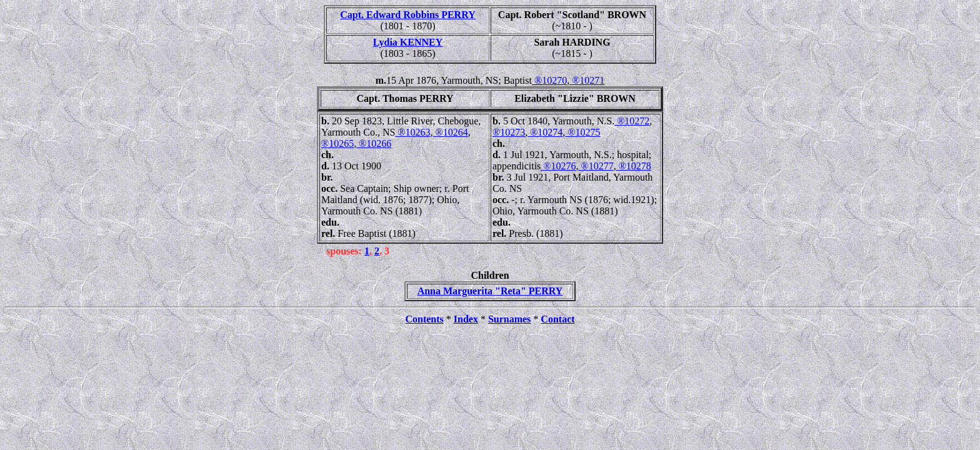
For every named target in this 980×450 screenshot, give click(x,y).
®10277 (596, 166)
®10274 (545, 132)
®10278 (634, 166)
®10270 (549, 80)
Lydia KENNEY (408, 42)
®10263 (412, 132)
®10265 (337, 143)
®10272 (632, 121)
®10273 (509, 132)
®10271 (587, 80)
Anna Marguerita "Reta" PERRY (490, 291)
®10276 (558, 166)
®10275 (582, 132)
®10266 (374, 143)
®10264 (451, 132)
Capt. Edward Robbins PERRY (407, 15)
